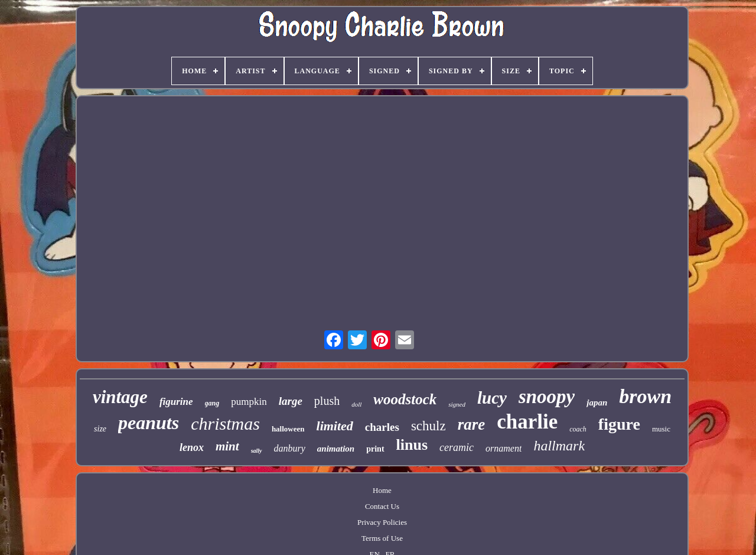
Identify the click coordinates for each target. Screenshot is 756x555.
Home (382, 490)
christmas (225, 423)
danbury (290, 448)
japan (597, 403)
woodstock (405, 399)
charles (382, 427)
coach (578, 429)
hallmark (559, 446)
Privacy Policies (382, 522)
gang (212, 403)
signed (457, 404)
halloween (288, 429)
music (661, 429)
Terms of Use (382, 538)
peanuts (149, 423)
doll (356, 404)
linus (412, 445)
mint (227, 446)
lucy (492, 398)
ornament (504, 448)
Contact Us (382, 506)
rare (472, 424)
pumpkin (249, 402)
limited (335, 426)
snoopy (547, 397)
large (291, 401)
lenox (192, 447)
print (375, 449)
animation (336, 449)
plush (327, 401)
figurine (176, 402)
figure (619, 424)
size (100, 429)
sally (257, 451)
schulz (428, 426)
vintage (120, 397)
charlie (527, 422)
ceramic (457, 447)
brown (645, 396)
